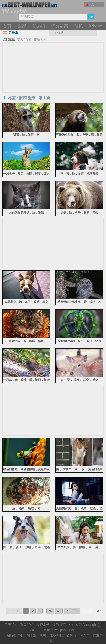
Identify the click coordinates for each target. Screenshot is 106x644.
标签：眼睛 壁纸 (36, 39)
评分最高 (60, 26)
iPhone (96, 26)
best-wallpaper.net (61, 630)
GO (98, 611)
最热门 (39, 26)
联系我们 (27, 625)
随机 (79, 26)
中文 (89, 4)
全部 (22, 26)
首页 (7, 26)
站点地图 (75, 625)
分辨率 (11, 33)
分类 (58, 33)
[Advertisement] (53, 74)
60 (50, 611)
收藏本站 (43, 625)
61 (59, 611)
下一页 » (72, 611)
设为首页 (59, 625)
